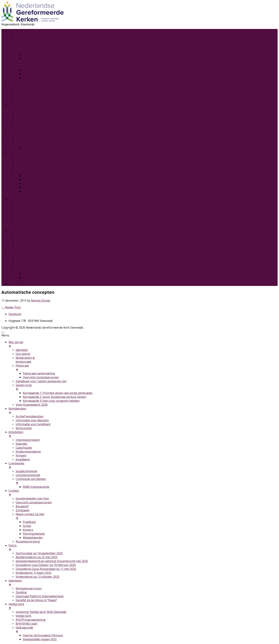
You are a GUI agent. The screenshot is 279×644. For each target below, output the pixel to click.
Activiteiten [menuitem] (143, 434)
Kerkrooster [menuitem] (24, 428)
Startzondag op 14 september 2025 (39, 203)
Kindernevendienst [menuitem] (28, 452)
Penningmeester (34, 187)
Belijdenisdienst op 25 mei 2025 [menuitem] (37, 557)
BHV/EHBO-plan (27, 265)
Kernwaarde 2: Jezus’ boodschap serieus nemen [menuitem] (54, 397)
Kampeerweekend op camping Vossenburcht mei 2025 (52, 211)
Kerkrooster (24, 101)
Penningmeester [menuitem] (34, 534)
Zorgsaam (23, 168)
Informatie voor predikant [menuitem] (33, 424)
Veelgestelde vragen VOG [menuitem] (40, 639)
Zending (21, 238)
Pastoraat (22, 50)
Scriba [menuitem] (27, 526)
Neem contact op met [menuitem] (147, 516)
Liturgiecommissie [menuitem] (28, 475)
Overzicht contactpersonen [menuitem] (41, 377)
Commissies (16, 133)
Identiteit (22, 35)
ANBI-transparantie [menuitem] (36, 487)
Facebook (15, 284)
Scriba (27, 179)
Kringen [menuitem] (21, 455)
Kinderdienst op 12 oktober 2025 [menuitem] (38, 577)
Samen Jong (24, 66)
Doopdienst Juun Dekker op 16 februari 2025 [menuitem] (46, 565)
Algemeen (15, 230)
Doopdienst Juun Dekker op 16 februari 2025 (46, 215)
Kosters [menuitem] (28, 530)
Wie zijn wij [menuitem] (143, 344)
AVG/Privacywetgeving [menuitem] (31, 620)
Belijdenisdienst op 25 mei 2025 (37, 207)
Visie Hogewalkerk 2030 (32, 82)
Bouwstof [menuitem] (22, 506)
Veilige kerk (16, 250)
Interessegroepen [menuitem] (28, 440)
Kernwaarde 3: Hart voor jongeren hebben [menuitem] (51, 401)
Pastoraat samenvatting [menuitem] (39, 373)
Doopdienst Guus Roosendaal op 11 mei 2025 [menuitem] (46, 569)
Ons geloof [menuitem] (23, 354)
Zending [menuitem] (21, 592)
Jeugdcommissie (26, 136)
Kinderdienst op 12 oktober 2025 (38, 226)
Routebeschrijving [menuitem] (28, 541)
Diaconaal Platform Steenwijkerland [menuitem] (40, 596)
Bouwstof (22, 164)
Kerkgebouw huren (29, 234)
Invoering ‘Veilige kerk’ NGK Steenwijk (41, 254)
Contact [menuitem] (143, 493)
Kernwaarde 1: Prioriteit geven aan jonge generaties (58, 70)
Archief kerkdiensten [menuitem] (30, 416)
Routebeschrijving (28, 195)
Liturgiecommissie (28, 140)
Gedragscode (24, 269)
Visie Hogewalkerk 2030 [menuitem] (32, 405)
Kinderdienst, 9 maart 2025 (34, 222)
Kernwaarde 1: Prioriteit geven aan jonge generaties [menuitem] (58, 393)
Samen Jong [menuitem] (147, 387)
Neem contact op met (30, 172)
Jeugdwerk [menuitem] (23, 459)
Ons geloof (23, 39)
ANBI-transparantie (36, 148)
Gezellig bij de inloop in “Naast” (36, 246)
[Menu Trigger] (3, 332)
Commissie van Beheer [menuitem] (147, 481)
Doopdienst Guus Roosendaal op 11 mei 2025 (46, 219)
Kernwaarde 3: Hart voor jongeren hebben (51, 78)
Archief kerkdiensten (30, 90)
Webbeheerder (33, 191)
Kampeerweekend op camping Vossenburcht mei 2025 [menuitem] (52, 561)
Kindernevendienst (28, 121)
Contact (14, 152)
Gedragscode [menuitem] (147, 629)
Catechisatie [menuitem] (24, 448)
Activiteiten (16, 105)
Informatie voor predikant (33, 97)
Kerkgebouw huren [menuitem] (29, 588)
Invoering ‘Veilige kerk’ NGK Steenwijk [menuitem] (41, 612)
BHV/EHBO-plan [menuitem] (27, 624)
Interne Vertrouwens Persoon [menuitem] (43, 635)
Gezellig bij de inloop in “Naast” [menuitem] (36, 600)
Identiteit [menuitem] (22, 350)
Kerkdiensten (17, 86)
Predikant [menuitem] (29, 522)
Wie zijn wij (16, 31)
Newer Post (11, 307)
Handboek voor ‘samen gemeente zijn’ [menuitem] (41, 381)
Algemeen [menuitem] (143, 583)
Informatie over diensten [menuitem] (32, 420)
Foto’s (13, 199)
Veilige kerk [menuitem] (143, 606)
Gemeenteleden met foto (32, 156)
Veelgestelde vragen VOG (40, 277)
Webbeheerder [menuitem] (33, 538)
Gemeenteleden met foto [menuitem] (32, 498)
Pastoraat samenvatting (39, 54)
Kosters (28, 183)
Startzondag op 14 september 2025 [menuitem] (39, 553)
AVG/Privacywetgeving (31, 262)
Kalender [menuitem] (22, 444)
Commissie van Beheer (31, 144)
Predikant (29, 176)
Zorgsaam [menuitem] (23, 510)
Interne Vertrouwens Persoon (43, 273)
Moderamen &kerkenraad (25, 45)
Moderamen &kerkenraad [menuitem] (25, 360)
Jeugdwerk (23, 129)
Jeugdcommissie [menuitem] (26, 471)
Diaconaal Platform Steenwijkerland (40, 242)
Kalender (22, 113)
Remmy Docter (41, 300)
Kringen (21, 125)
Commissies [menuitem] (143, 465)
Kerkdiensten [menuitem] (143, 410)
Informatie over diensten (32, 93)
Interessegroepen (28, 109)
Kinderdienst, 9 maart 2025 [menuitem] (34, 573)
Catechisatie (24, 117)
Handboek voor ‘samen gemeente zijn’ (41, 62)
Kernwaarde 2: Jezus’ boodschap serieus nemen (54, 74)
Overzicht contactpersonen (41, 58)
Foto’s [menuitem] (143, 547)
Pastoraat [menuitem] (147, 367)
